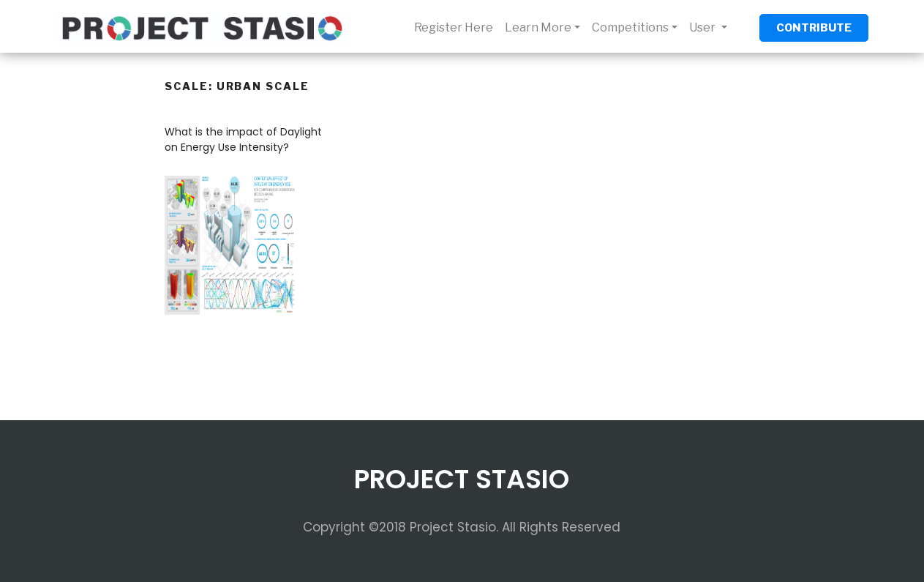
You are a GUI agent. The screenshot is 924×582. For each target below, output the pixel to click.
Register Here (454, 27)
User (703, 27)
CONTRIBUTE (814, 28)
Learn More (538, 27)
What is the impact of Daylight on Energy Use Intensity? (243, 139)
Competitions (630, 27)
